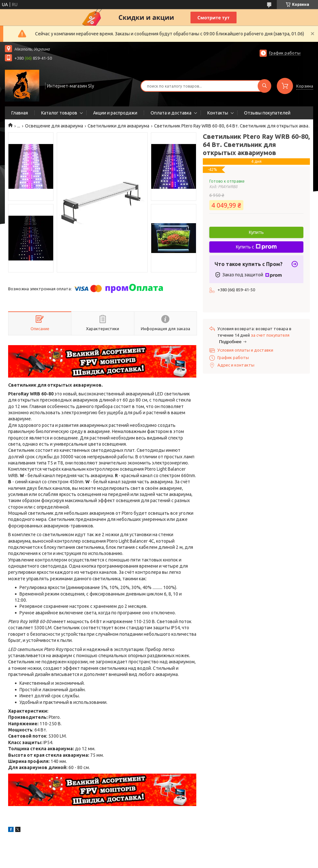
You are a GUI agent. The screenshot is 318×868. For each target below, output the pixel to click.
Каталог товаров (59, 113)
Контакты (218, 113)
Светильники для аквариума (118, 126)
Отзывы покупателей (267, 113)
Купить (256, 232)
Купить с (256, 247)
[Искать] (264, 86)
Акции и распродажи (115, 113)
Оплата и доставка (171, 113)
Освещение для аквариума (54, 126)
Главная (20, 113)
